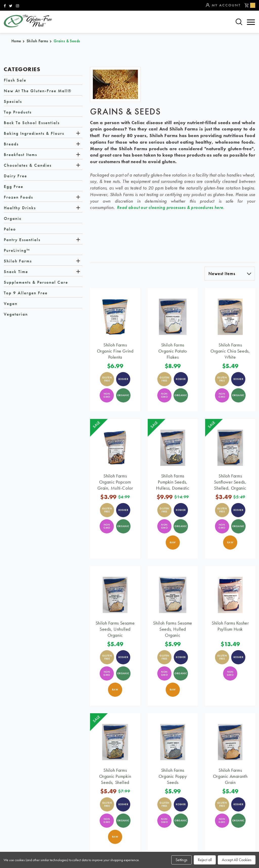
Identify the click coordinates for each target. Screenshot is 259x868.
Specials (13, 102)
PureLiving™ (17, 250)
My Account (223, 5)
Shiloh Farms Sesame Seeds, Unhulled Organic (115, 629)
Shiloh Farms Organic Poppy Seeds (173, 776)
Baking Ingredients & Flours (34, 133)
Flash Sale (15, 80)
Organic (13, 219)
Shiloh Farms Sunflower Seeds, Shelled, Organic (230, 482)
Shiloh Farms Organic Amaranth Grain (230, 776)
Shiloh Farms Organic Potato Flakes (172, 351)
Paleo (10, 229)
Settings (181, 860)
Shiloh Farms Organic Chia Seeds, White (230, 351)
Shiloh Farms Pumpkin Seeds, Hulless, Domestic (173, 482)
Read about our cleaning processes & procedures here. (171, 208)
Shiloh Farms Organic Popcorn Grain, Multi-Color (115, 482)
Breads (11, 144)
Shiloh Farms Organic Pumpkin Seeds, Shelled (115, 776)
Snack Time (16, 272)
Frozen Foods (18, 197)
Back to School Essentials (32, 123)
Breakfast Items (20, 155)
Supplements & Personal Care (36, 282)
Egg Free (14, 187)
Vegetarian (16, 314)
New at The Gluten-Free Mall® (38, 91)
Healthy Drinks (20, 208)
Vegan (11, 304)
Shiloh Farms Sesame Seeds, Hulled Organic (172, 629)
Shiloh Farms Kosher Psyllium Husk (230, 626)
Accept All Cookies (237, 860)
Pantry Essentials (22, 240)
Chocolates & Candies (28, 165)
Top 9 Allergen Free (26, 293)
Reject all (205, 860)
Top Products (18, 112)
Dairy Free (15, 176)
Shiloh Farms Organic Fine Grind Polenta (115, 351)
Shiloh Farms (18, 261)
